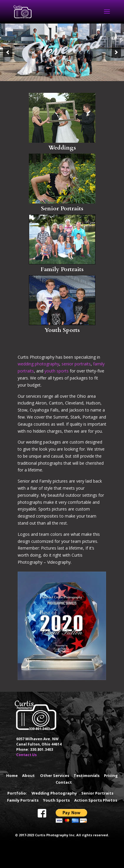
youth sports (57, 371)
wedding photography (38, 364)
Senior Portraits (62, 208)
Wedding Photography (54, 793)
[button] (8, 52)
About (28, 775)
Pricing (111, 775)
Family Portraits (62, 269)
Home (12, 775)
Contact (64, 782)
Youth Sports (62, 330)
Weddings (62, 148)
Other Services (55, 775)
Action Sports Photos (96, 800)
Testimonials (87, 775)
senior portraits (76, 364)
